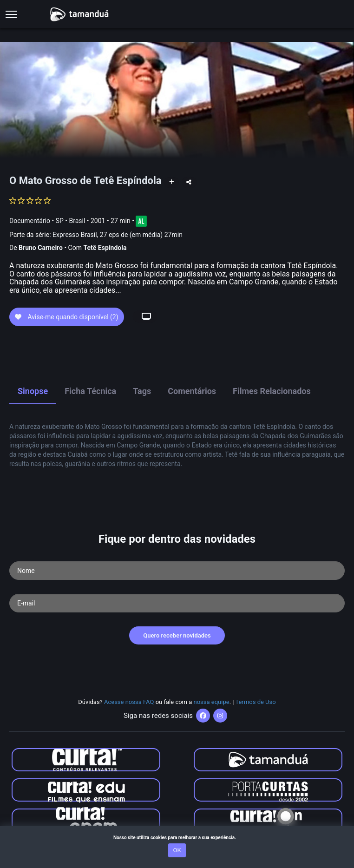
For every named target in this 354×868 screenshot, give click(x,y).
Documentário (30, 220)
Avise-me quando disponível (67, 317)
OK (177, 850)
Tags (142, 391)
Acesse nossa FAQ (129, 702)
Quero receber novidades (177, 635)
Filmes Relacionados (272, 391)
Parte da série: (96, 235)
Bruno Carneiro (41, 248)
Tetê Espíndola (105, 248)
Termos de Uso (255, 702)
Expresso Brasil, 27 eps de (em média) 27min (118, 235)
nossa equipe (212, 702)
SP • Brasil (71, 220)
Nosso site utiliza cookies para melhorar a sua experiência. (177, 838)
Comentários (192, 391)
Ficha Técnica (90, 391)
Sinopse (33, 391)
